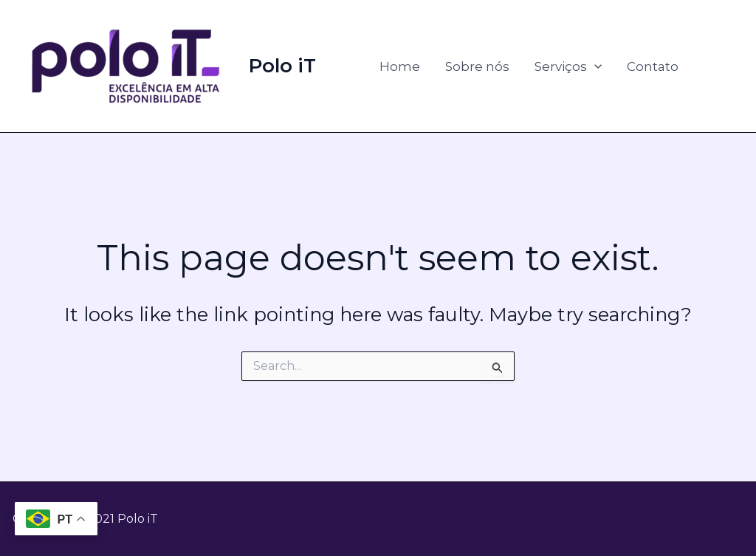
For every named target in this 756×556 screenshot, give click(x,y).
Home (400, 66)
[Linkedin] (712, 67)
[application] (594, 66)
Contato (653, 66)
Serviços (568, 66)
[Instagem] (735, 67)
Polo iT (282, 66)
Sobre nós (477, 66)
